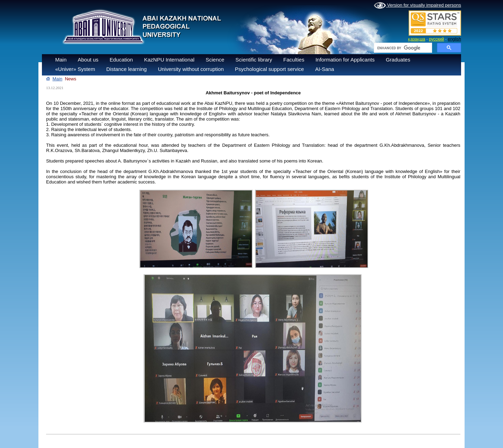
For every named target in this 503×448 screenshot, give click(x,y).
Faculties (294, 60)
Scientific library (254, 60)
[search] (402, 48)
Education (121, 60)
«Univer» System (75, 69)
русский (436, 39)
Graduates (398, 60)
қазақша (417, 39)
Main (61, 60)
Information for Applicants (345, 60)
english (454, 39)
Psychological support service (270, 69)
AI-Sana (325, 69)
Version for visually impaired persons (417, 6)
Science (215, 60)
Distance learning (126, 69)
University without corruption (191, 69)
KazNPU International (169, 60)
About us (88, 60)
